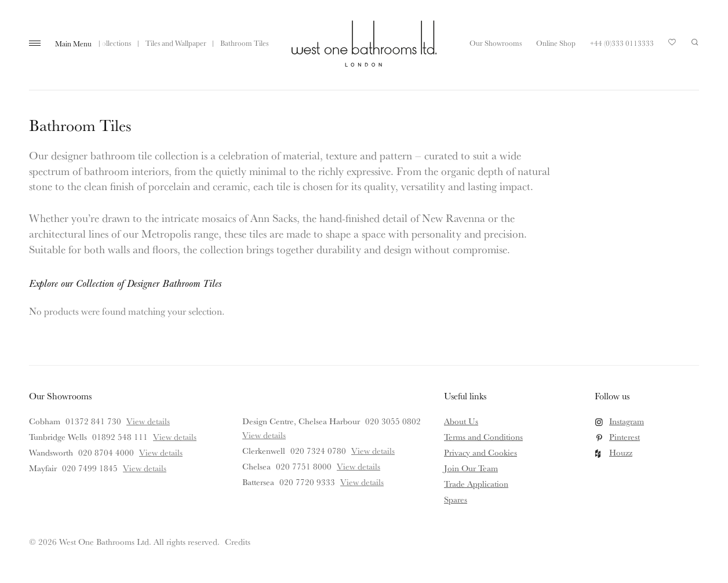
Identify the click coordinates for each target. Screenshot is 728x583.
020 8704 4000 (106, 452)
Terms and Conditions (483, 437)
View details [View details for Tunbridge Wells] (175, 437)
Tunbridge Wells (58, 437)
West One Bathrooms (364, 43)
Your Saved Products (672, 45)
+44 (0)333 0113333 (622, 43)
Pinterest (625, 437)
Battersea (258, 482)
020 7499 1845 (90, 468)
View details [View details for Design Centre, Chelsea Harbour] (264, 435)
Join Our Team (471, 468)
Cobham (45, 421)
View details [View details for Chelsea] (358, 466)
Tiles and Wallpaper (176, 43)
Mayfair (43, 468)
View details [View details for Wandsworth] (161, 452)
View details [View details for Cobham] (148, 421)
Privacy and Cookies (481, 452)
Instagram (627, 421)
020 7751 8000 (304, 466)
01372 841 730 (93, 421)
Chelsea (256, 466)
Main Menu (73, 43)
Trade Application (476, 484)
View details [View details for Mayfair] (145, 468)
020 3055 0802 (393, 421)
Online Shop (556, 43)
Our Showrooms (496, 43)
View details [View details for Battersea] (362, 482)
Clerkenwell (264, 451)
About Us (461, 421)
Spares (456, 499)
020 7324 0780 (318, 451)
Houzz (621, 452)
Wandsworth (51, 452)
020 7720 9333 (307, 482)
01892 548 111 (120, 437)
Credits (238, 542)
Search (695, 42)
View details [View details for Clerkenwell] (373, 451)
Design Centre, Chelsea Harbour (301, 421)
